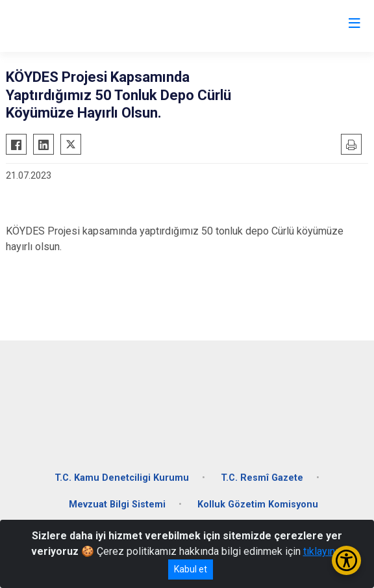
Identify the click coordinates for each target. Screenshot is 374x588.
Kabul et (191, 569)
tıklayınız (323, 551)
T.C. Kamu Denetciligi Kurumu (122, 478)
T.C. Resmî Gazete (262, 478)
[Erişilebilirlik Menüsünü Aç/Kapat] (346, 560)
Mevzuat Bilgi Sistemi (117, 505)
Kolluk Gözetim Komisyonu (258, 505)
